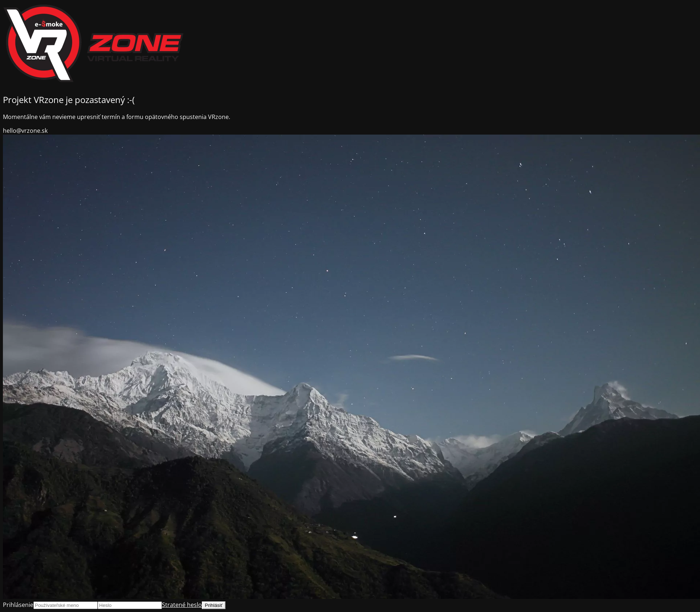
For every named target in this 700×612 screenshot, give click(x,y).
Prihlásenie (18, 605)
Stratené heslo (182, 605)
